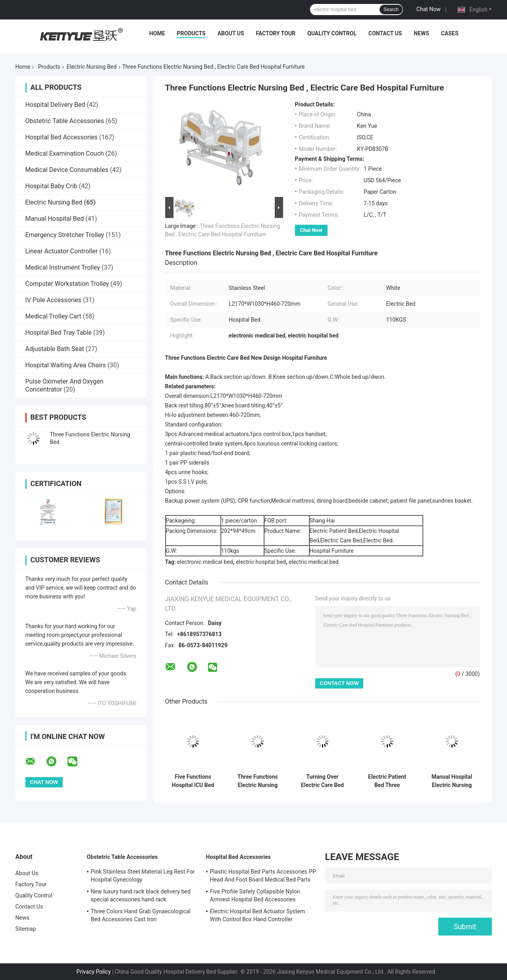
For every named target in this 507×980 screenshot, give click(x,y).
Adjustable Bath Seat (55, 349)
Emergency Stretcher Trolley (65, 235)
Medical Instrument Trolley (63, 267)
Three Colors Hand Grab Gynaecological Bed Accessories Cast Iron (141, 915)
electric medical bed (314, 562)
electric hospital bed (261, 562)
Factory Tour (276, 33)
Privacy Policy (94, 972)
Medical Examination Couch (65, 153)
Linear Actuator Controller (62, 251)
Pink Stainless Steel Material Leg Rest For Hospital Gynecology (143, 876)
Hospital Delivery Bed (55, 105)
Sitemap (26, 929)
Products (191, 33)
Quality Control (332, 33)
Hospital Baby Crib (51, 186)
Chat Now (429, 9)
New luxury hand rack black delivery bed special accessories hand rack (141, 895)
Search (391, 10)
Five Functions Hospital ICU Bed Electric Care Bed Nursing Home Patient (193, 781)
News (421, 33)
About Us (231, 33)
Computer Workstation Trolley (67, 284)
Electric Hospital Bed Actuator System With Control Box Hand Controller (258, 915)
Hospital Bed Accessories (62, 137)
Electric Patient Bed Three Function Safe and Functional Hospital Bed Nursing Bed (387, 781)
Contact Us (385, 33)
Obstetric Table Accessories (65, 121)
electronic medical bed (205, 562)
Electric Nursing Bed (92, 67)
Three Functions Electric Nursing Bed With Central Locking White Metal (257, 781)
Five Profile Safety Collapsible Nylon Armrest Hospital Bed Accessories (255, 895)
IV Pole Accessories (53, 300)
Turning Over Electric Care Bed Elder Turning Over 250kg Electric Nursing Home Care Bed (323, 781)
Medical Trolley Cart (53, 316)
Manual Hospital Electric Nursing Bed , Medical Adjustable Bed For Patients (452, 781)
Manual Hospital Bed (55, 219)
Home (157, 33)
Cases (450, 33)
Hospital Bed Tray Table (59, 333)
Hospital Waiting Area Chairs (66, 365)
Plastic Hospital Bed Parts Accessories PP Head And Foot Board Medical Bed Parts (263, 876)
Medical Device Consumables (67, 170)
